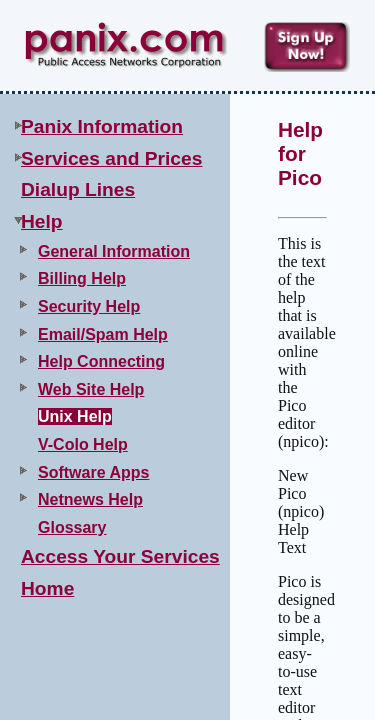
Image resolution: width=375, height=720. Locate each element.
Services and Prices (111, 158)
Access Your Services (120, 556)
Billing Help (82, 278)
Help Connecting (101, 361)
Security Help (89, 306)
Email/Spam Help (103, 334)
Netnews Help (90, 499)
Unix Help (75, 416)
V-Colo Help (83, 444)
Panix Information (102, 126)
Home (47, 588)
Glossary (72, 527)
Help (42, 221)
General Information (114, 251)
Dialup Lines (78, 189)
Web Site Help (91, 389)
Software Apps (93, 472)
